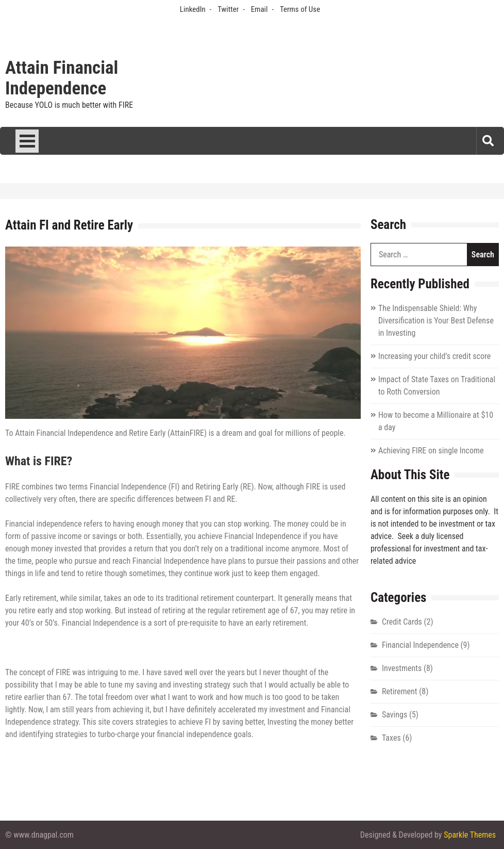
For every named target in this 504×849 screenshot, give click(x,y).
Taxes (391, 738)
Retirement (400, 691)
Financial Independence (420, 645)
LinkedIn (193, 9)
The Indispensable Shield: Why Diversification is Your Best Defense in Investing (436, 321)
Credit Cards (402, 622)
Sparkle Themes (470, 835)
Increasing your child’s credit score (434, 356)
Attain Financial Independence (62, 78)
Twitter (228, 9)
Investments (402, 668)
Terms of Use (300, 9)
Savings (394, 715)
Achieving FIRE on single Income (431, 451)
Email (259, 9)
